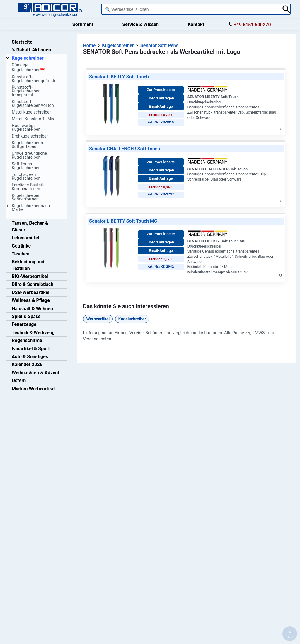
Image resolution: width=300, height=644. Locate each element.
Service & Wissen (140, 24)
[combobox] (190, 9)
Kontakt (196, 24)
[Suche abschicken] (286, 9)
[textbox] (190, 9)
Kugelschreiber (132, 319)
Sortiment (83, 24)
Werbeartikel (98, 319)
